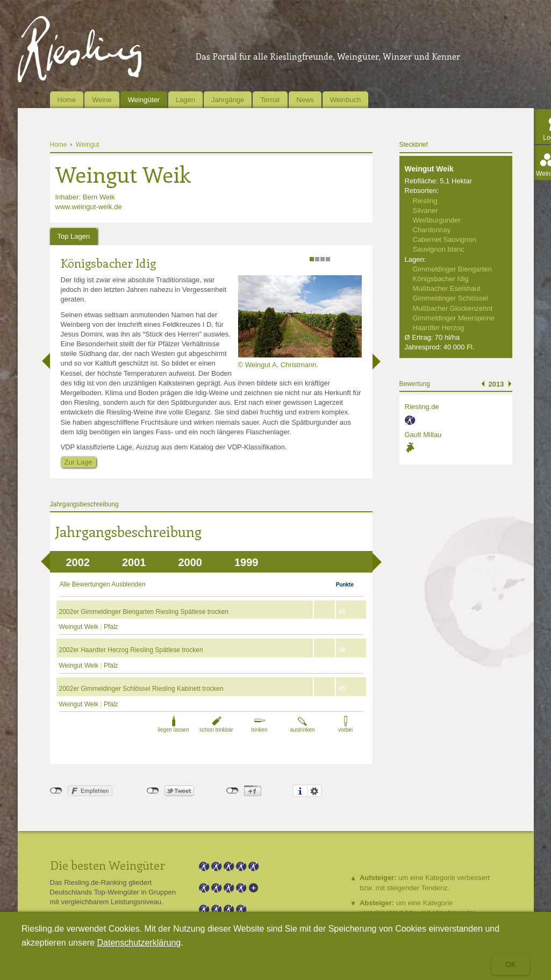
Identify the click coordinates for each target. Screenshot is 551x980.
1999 (246, 562)
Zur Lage (78, 462)
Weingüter (144, 100)
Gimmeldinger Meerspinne (454, 318)
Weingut (88, 145)
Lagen (185, 100)
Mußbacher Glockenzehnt (453, 308)
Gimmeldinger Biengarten (452, 269)
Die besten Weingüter (108, 865)
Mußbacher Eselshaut (447, 288)
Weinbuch (346, 100)
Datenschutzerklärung (139, 943)
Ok (511, 964)
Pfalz (111, 627)
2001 (134, 562)
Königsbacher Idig (108, 263)
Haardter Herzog (439, 328)
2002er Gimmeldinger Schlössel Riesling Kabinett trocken (141, 689)
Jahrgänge (228, 100)
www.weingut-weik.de (89, 207)
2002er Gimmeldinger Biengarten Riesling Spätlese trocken (144, 612)
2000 (191, 562)
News (305, 100)
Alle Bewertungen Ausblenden (103, 584)
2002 (78, 562)
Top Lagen (74, 236)
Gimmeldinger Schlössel (450, 298)
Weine (102, 100)
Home (67, 100)
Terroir (270, 100)
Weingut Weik (80, 627)
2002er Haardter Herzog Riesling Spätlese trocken (131, 650)
